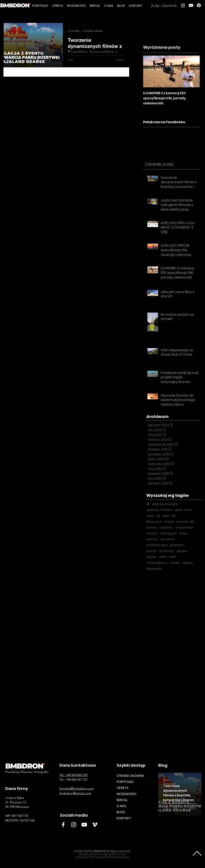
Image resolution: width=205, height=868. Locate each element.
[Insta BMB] (74, 825)
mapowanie (184, 528)
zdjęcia (187, 563)
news (183, 533)
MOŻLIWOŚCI (126, 794)
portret (151, 551)
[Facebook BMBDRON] (63, 825)
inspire (169, 522)
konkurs (152, 528)
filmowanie (154, 522)
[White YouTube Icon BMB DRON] (84, 825)
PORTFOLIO (125, 782)
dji (158, 516)
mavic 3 (152, 533)
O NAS (121, 806)
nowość (152, 539)
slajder (151, 557)
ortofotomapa (157, 545)
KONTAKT (124, 818)
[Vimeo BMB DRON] (95, 825)
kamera (182, 522)
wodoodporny (157, 563)
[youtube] (191, 5)
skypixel (182, 551)
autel (178, 510)
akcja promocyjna (165, 504)
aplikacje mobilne (159, 510)
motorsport (169, 533)
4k (148, 504)
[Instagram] (183, 5)
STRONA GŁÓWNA (130, 776)
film (174, 516)
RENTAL (122, 800)
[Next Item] (193, 71)
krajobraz (166, 528)
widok (163, 557)
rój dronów (166, 551)
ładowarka (154, 569)
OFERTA (123, 788)
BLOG (121, 812)
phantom (177, 545)
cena (150, 516)
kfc (192, 522)
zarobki (175, 563)
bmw (188, 510)
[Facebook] (199, 5)
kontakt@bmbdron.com (77, 788)
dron (166, 516)
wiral (172, 557)
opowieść (167, 539)
